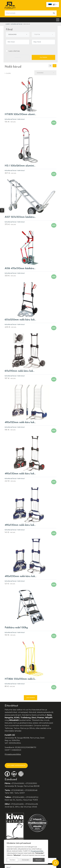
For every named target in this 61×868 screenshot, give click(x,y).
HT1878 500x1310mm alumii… (20, 114)
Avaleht (8, 24)
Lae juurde (30, 698)
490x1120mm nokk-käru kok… (20, 422)
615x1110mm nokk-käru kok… (20, 371)
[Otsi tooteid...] (28, 13)
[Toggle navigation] (58, 20)
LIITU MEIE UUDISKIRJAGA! (16, 765)
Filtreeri (43, 57)
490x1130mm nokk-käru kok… (20, 474)
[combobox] (18, 34)
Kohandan (25, 860)
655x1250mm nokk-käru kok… (20, 320)
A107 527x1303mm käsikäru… (20, 217)
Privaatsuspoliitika (13, 754)
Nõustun (39, 860)
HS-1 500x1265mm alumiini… (20, 166)
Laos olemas (14, 51)
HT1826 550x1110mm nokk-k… (20, 679)
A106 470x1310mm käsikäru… (20, 268)
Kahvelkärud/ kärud (16, 24)
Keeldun (13, 860)
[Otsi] (54, 13)
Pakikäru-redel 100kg (16, 628)
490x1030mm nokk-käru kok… (20, 576)
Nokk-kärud (21, 119)
